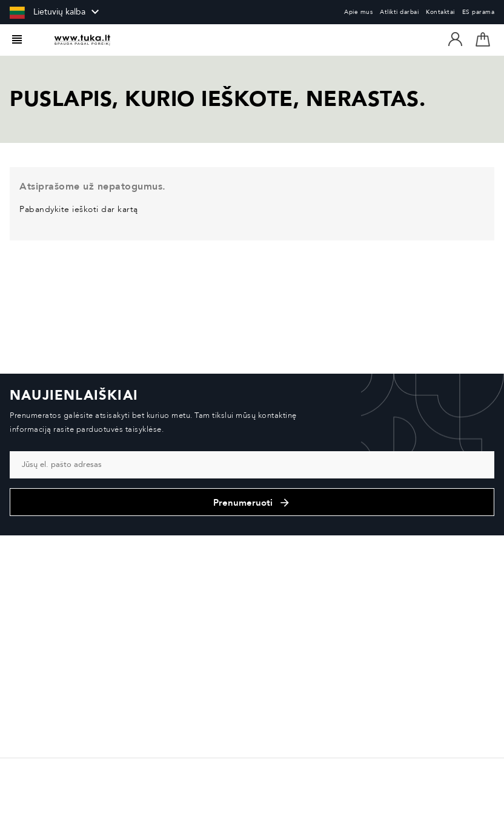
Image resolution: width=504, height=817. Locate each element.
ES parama (479, 12)
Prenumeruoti (252, 503)
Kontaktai (440, 12)
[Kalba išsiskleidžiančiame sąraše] (56, 12)
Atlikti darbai (399, 12)
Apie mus (358, 12)
